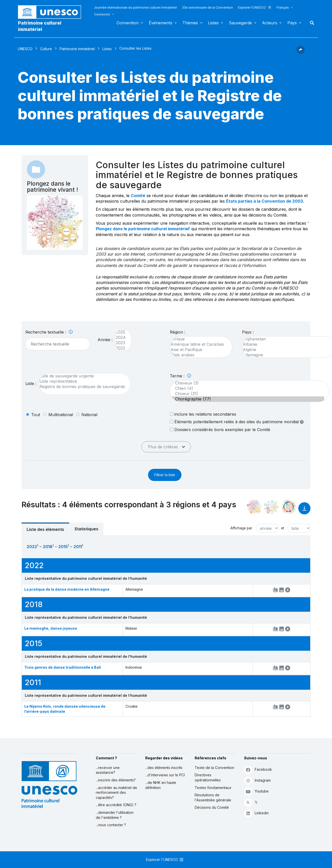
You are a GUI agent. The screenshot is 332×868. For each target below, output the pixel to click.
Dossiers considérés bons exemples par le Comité (220, 429)
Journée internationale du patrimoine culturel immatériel (135, 7)
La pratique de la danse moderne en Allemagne (67, 589)
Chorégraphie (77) (247, 399)
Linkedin (256, 813)
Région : (178, 332)
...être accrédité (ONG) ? (116, 805)
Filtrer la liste (165, 475)
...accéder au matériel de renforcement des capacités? (116, 793)
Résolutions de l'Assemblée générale (213, 797)
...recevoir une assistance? (108, 770)
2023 (121, 343)
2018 (48, 547)
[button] (301, 52)
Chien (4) (247, 388)
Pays (292, 23)
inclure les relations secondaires (203, 414)
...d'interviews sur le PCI (165, 775)
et (283, 528)
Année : (105, 340)
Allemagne (286, 355)
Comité (138, 196)
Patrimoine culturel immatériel (40, 26)
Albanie (286, 344)
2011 (78, 547)
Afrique (199, 339)
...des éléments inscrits (164, 768)
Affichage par (241, 528)
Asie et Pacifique (199, 350)
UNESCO (25, 49)
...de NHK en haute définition (161, 785)
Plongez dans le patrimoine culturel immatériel (142, 229)
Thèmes (190, 23)
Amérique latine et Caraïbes (199, 344)
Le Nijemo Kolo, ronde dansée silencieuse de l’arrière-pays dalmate (65, 709)
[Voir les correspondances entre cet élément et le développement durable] (289, 507)
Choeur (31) (247, 394)
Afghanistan (286, 339)
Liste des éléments (45, 529)
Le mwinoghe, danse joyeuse (51, 628)
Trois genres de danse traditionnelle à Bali (63, 667)
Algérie (286, 350)
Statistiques (86, 529)
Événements (161, 23)
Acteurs (270, 23)
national (89, 415)
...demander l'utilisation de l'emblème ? (115, 815)
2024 (121, 337)
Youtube (256, 791)
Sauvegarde (240, 23)
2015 (63, 547)
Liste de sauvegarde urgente (82, 376)
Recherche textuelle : (49, 332)
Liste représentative (82, 381)
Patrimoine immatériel (77, 49)
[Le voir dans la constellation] (254, 507)
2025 (121, 332)
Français (283, 7)
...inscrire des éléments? (116, 780)
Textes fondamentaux (213, 788)
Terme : (180, 376)
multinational (61, 415)
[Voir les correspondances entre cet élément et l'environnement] (271, 507)
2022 (121, 348)
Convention (128, 23)
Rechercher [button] (310, 23)
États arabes (199, 355)
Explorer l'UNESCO (255, 7)
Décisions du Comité (212, 807)
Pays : (248, 332)
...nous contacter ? (111, 825)
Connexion (102, 14)
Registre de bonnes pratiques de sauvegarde (82, 387)
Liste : (31, 383)
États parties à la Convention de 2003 (264, 201)
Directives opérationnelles (208, 777)
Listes (213, 23)
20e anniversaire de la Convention (207, 7)
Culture (46, 49)
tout (36, 415)
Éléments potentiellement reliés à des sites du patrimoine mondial (237, 422)
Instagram (257, 780)
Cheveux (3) (247, 383)
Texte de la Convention (214, 768)
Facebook (258, 770)
